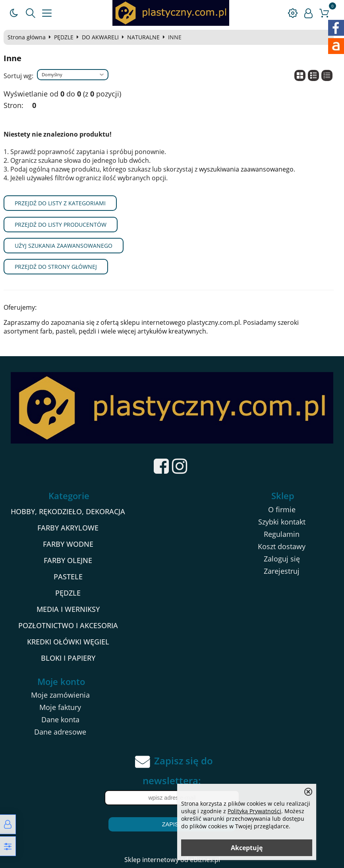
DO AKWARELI (100, 37)
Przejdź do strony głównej (56, 267)
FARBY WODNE (68, 544)
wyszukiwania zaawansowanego (246, 169)
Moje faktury (60, 707)
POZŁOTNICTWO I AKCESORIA (68, 625)
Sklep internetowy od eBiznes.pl (172, 860)
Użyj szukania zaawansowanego (64, 246)
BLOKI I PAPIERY (68, 658)
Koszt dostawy (282, 546)
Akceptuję (247, 848)
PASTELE (68, 577)
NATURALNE (143, 37)
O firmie (282, 509)
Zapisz (172, 824)
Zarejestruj (282, 571)
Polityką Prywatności (254, 811)
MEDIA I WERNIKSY (68, 609)
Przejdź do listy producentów (61, 225)
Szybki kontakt (282, 522)
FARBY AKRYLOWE (68, 528)
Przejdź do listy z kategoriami (60, 203)
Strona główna (27, 37)
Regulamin (282, 534)
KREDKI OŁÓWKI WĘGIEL (68, 642)
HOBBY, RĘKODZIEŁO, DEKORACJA (68, 511)
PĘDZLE (64, 37)
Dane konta (60, 719)
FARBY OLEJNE (68, 560)
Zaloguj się (282, 559)
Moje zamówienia (60, 695)
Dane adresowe (60, 732)
